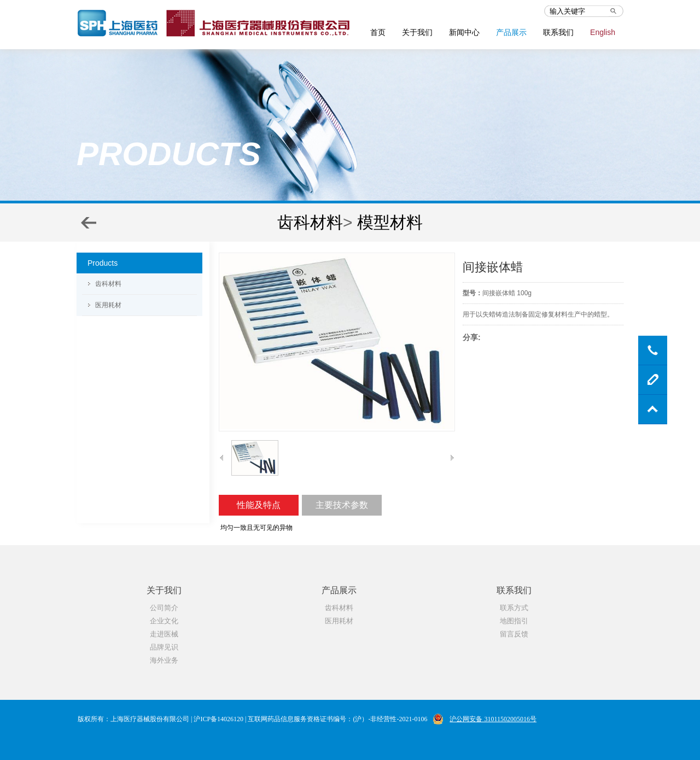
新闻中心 (464, 32)
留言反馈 (514, 634)
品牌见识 (164, 647)
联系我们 (558, 32)
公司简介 (164, 608)
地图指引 (514, 621)
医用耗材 (108, 305)
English (603, 32)
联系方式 (514, 608)
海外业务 (164, 660)
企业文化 (164, 621)
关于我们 (417, 32)
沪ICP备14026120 (218, 719)
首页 (378, 32)
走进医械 (164, 634)
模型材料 (390, 222)
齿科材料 (310, 222)
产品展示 (511, 32)
